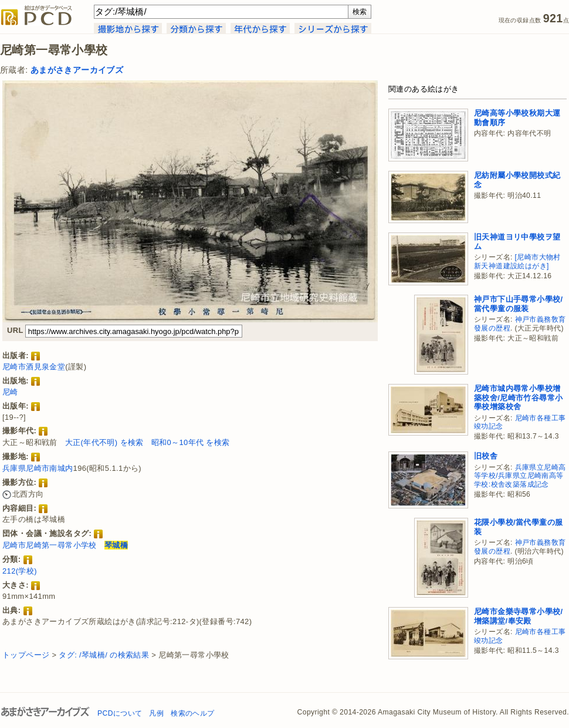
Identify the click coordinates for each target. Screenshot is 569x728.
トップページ (26, 655)
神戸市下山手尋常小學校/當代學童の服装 (518, 304)
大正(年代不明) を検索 (104, 442)
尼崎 (10, 392)
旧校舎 (486, 456)
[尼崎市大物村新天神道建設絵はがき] (517, 262)
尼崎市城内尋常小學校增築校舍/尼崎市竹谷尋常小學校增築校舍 (518, 397)
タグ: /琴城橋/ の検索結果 (104, 655)
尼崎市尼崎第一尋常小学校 (50, 545)
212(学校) (20, 571)
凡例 (156, 713)
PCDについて (120, 713)
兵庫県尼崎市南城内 (38, 468)
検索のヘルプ (192, 713)
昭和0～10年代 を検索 (191, 442)
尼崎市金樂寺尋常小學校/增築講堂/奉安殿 (518, 616)
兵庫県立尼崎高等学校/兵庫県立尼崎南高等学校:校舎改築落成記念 (520, 476)
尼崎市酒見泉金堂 (34, 367)
